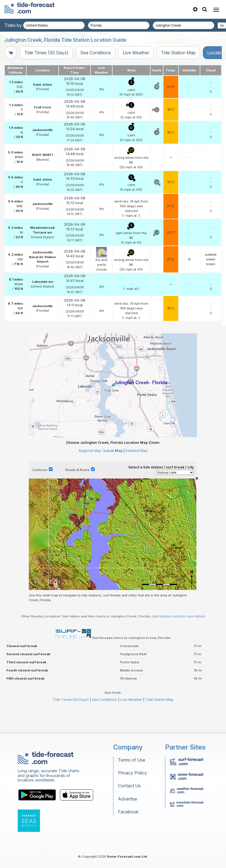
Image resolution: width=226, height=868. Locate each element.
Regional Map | (91, 476)
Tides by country (22, 25)
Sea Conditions (96, 53)
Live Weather (136, 53)
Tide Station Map (178, 53)
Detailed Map (136, 476)
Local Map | (114, 476)
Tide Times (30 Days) (46, 53)
